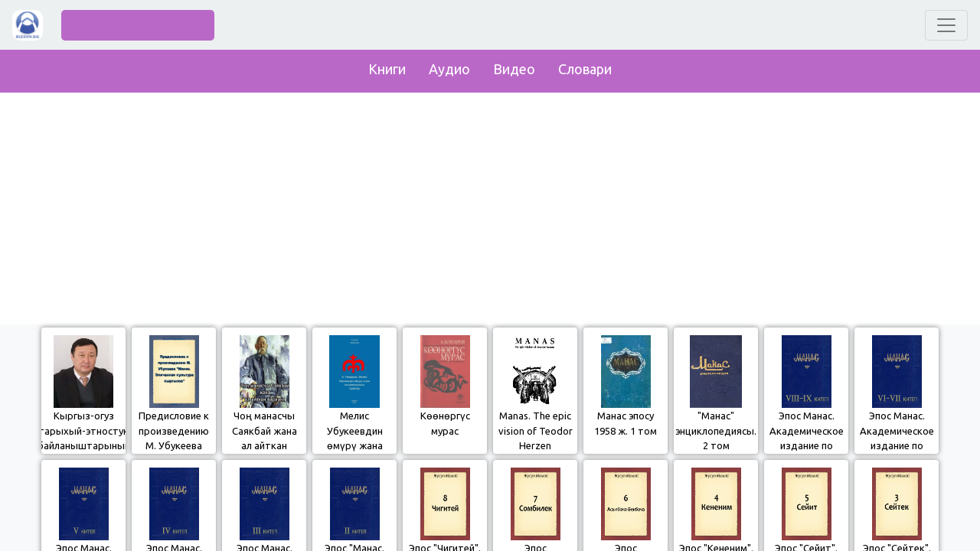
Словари (585, 69)
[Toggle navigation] (946, 25)
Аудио (449, 69)
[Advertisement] (490, 205)
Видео (514, 69)
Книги (387, 69)
